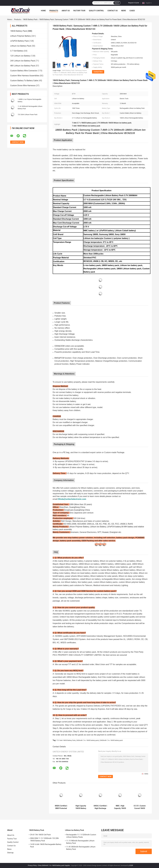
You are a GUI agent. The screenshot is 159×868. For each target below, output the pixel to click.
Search (117, 3)
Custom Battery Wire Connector (24, 71)
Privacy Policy (32, 865)
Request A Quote (134, 3)
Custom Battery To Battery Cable (24, 81)
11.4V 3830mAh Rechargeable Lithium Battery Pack (81, 848)
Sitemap (10, 853)
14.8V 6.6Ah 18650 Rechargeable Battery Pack (46, 846)
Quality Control (96, 11)
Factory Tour (79, 11)
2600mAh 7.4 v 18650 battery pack (87, 740)
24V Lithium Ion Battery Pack (23, 61)
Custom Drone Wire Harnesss (23, 86)
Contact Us (113, 11)
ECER (131, 865)
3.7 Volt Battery (17, 51)
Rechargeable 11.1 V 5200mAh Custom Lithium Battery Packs (81, 836)
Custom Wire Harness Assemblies (25, 76)
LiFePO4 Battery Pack (20, 41)
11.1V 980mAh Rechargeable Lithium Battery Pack (80, 842)
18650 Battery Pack (30, 19)
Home (43, 11)
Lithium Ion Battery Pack (21, 46)
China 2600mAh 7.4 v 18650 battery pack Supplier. (54, 865)
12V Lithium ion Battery (20, 56)
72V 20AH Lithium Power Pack (28, 115)
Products (54, 11)
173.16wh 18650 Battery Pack (66, 740)
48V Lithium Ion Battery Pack (23, 66)
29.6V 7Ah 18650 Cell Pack (40, 835)
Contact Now (98, 72)
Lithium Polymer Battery (21, 36)
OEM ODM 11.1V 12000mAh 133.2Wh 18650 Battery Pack (44, 839)
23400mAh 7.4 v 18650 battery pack (111, 740)
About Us (66, 11)
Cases (132, 11)
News (124, 11)
